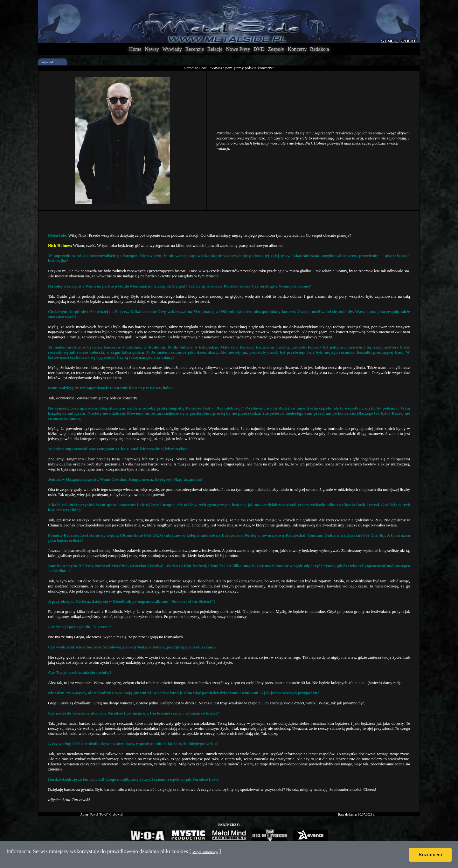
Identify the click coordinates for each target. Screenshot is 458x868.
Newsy (152, 49)
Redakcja (320, 49)
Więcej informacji (205, 852)
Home (135, 49)
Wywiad (47, 62)
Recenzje (194, 49)
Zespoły (276, 49)
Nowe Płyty (238, 49)
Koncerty (297, 49)
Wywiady (172, 49)
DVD (259, 49)
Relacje (215, 49)
